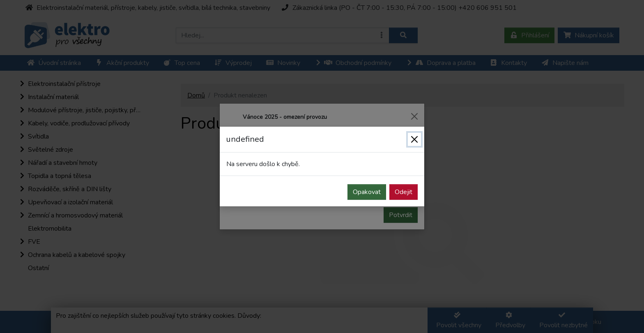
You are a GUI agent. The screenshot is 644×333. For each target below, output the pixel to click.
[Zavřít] (414, 139)
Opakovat (367, 192)
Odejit (404, 192)
